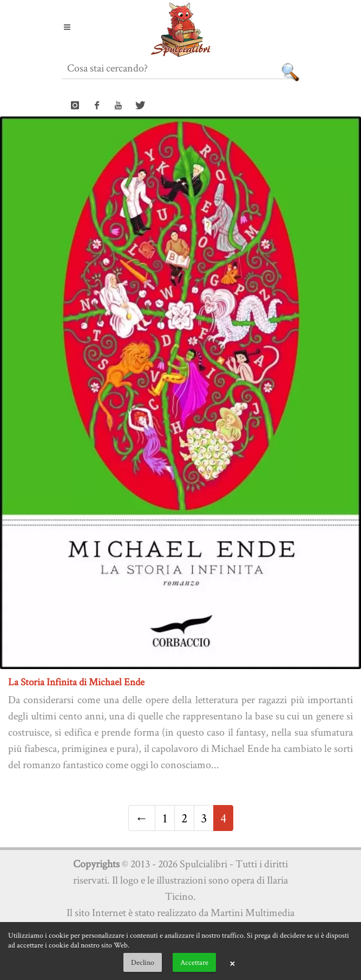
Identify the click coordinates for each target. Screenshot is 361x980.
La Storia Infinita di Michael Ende (76, 682)
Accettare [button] (194, 962)
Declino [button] (143, 962)
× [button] (232, 963)
